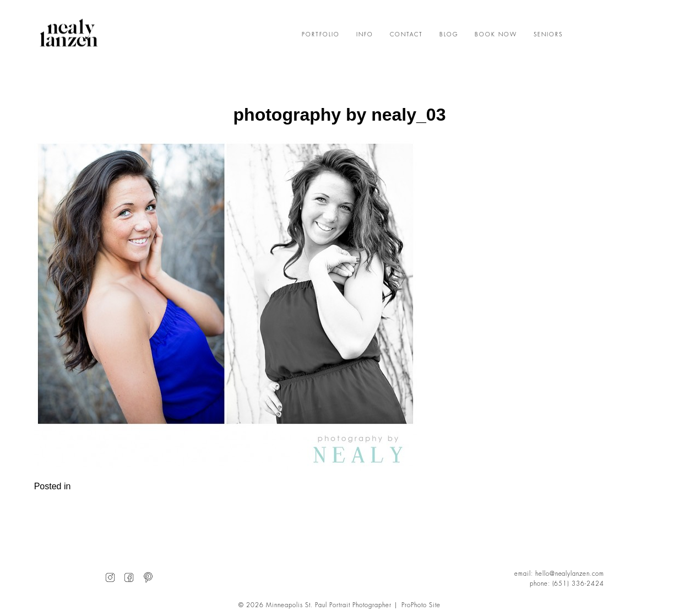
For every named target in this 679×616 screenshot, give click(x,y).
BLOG (449, 35)
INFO (365, 35)
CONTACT (406, 35)
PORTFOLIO (321, 35)
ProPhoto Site (421, 605)
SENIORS (548, 35)
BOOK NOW (496, 35)
